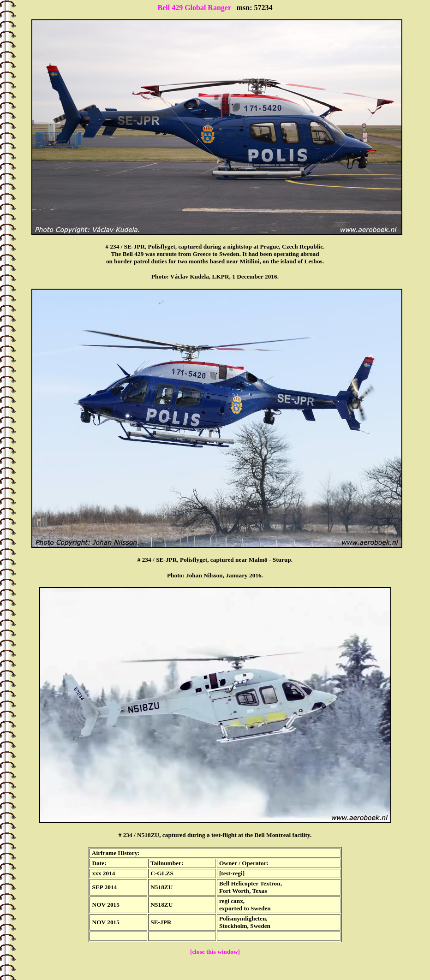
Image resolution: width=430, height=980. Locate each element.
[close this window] (215, 952)
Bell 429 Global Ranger (194, 8)
